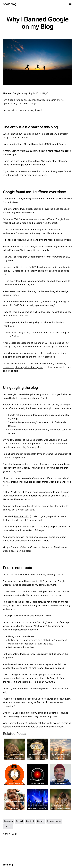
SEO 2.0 (8, 826)
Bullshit (20, 821)
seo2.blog (10, 4)
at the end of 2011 (40, 343)
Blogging (9, 821)
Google (41, 821)
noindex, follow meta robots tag (30, 574)
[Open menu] (70, 4)
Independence (54, 821)
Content (30, 821)
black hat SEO (21, 516)
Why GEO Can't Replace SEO (15, 783)
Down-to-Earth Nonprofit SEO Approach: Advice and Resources (15, 805)
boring (12, 213)
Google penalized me (20, 343)
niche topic (21, 213)
